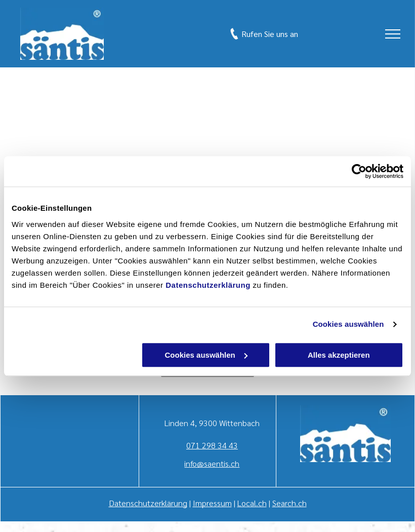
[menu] (393, 34)
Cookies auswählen (348, 324)
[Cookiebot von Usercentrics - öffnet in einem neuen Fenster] (359, 171)
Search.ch (289, 503)
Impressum (212, 503)
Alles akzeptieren (339, 355)
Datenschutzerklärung (208, 285)
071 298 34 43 (212, 445)
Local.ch (252, 503)
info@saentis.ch (212, 463)
